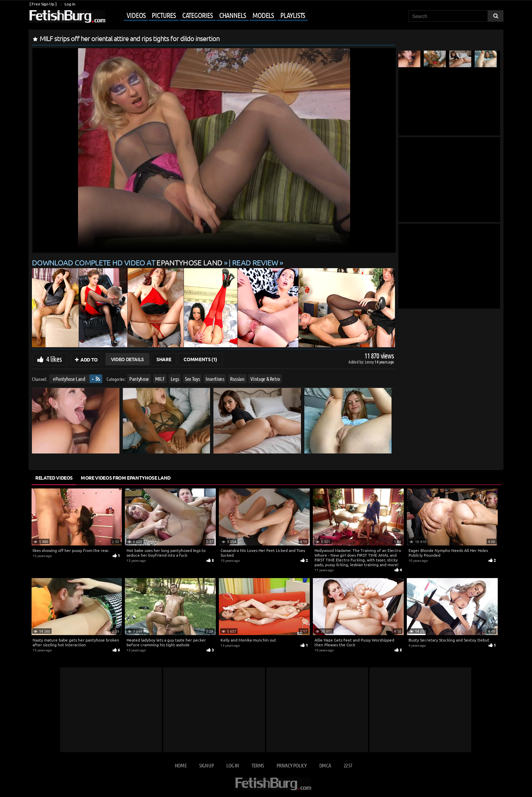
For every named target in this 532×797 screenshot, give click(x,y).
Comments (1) (200, 359)
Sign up (206, 765)
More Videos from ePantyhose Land (126, 478)
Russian (237, 379)
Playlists (293, 15)
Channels (233, 15)
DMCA (325, 765)
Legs (175, 379)
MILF (160, 379)
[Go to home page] (67, 16)
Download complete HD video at (128, 262)
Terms (258, 765)
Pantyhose (139, 379)
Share (164, 359)
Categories (197, 15)
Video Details (127, 359)
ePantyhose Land (69, 379)
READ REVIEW (255, 262)
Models (263, 15)
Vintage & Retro (265, 379)
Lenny (370, 362)
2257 (348, 765)
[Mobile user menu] (207, 16)
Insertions (215, 379)
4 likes (54, 359)
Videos (136, 15)
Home (181, 765)
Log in (70, 4)
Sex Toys (192, 379)
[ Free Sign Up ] (43, 4)
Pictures (164, 15)
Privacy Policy (292, 765)
